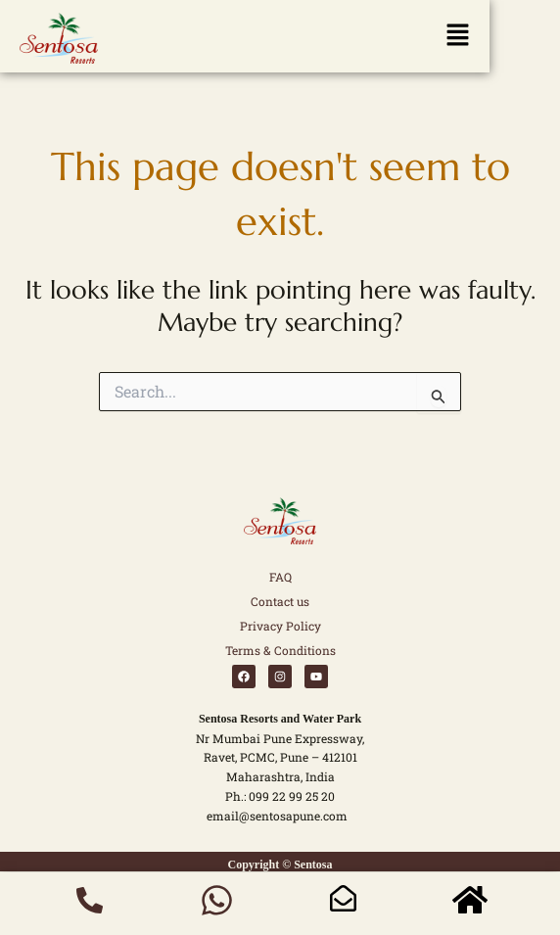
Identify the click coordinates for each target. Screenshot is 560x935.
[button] (245, 39)
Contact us (280, 601)
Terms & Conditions (280, 650)
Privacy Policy (280, 626)
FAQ (280, 577)
